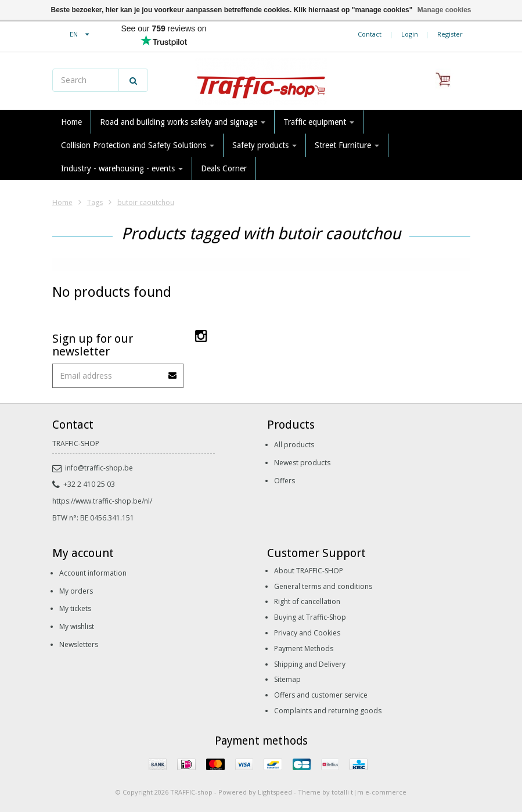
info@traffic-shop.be (93, 468)
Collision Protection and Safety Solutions (138, 145)
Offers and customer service (321, 695)
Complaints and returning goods (328, 711)
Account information (93, 573)
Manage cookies (444, 10)
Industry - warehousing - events (122, 168)
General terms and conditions (323, 586)
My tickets (75, 608)
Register (450, 34)
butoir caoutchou (146, 202)
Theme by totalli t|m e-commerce (352, 792)
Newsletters (79, 644)
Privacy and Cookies (307, 633)
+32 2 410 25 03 (84, 484)
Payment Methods (304, 648)
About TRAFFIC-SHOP (309, 571)
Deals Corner (224, 168)
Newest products (302, 463)
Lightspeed (275, 792)
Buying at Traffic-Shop (310, 617)
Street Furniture (347, 145)
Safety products (264, 145)
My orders (76, 591)
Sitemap (287, 679)
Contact (370, 34)
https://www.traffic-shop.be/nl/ (102, 501)
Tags (95, 202)
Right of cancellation (307, 601)
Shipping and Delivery (310, 664)
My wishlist (77, 626)
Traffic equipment (319, 122)
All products (294, 445)
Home (71, 122)
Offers (285, 481)
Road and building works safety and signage (183, 122)
